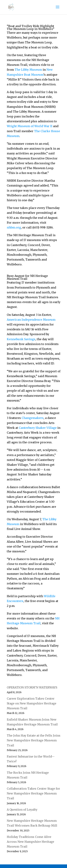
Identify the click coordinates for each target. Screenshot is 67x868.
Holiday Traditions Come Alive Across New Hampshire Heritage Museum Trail (30, 842)
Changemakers (33, 418)
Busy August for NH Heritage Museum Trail (27, 277)
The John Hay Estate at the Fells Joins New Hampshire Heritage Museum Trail (34, 740)
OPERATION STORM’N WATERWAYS (32, 687)
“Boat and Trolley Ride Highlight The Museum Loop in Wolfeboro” (31, 27)
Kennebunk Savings (21, 339)
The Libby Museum (28, 70)
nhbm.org (14, 227)
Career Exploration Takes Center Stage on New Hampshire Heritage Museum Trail (32, 703)
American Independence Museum (31, 320)
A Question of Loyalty (22, 810)
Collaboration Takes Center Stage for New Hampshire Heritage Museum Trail (33, 793)
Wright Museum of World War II (30, 126)
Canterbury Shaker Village (38, 428)
